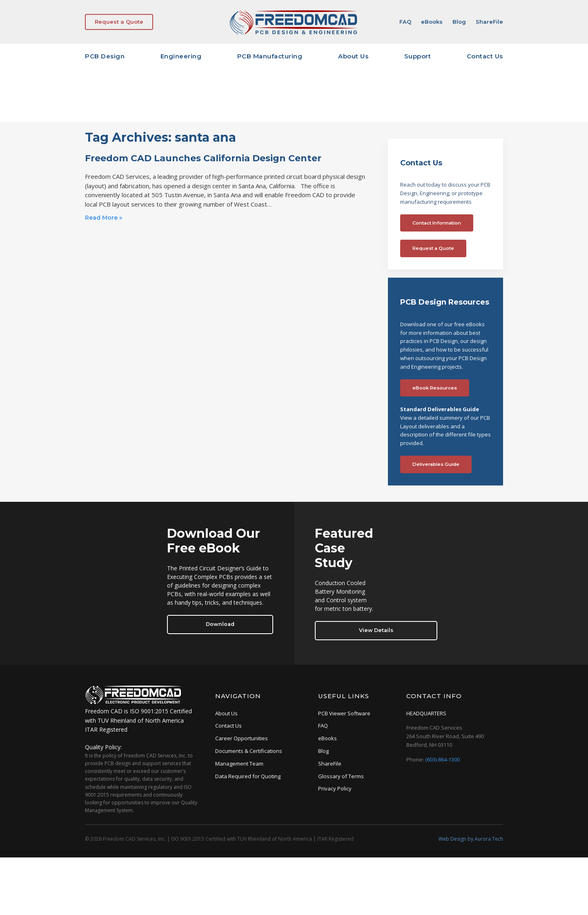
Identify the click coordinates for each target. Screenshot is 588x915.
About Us (353, 56)
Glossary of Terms (341, 776)
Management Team (239, 764)
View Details (376, 630)
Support (418, 56)
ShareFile (489, 22)
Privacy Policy (335, 788)
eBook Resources (435, 388)
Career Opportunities (242, 738)
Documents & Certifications (249, 751)
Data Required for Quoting (248, 776)
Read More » (104, 218)
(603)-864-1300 (442, 759)
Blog (459, 22)
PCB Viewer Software (344, 713)
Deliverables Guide (436, 464)
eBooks (432, 22)
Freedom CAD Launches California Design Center (203, 158)
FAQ (405, 22)
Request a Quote (119, 22)
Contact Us (485, 56)
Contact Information (437, 223)
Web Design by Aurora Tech (471, 839)
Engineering (181, 56)
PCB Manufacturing (270, 56)
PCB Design (105, 56)
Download (220, 624)
